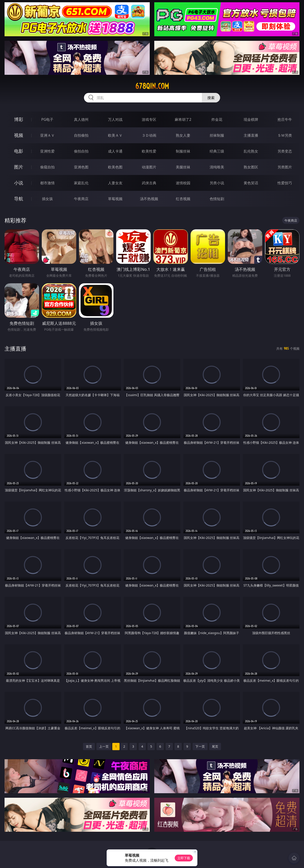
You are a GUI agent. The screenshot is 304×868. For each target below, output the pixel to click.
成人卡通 (115, 151)
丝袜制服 (217, 135)
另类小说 (217, 183)
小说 (19, 183)
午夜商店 (81, 199)
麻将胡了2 (183, 119)
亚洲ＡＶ (47, 135)
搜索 (211, 98)
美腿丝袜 (183, 167)
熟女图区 (251, 167)
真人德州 (81, 119)
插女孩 (47, 199)
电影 (19, 151)
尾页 (215, 746)
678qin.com (152, 86)
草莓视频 (115, 199)
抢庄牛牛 (285, 119)
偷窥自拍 (47, 167)
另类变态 (285, 151)
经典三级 (217, 151)
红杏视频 (183, 199)
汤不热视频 (149, 199)
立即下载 (184, 858)
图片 (19, 167)
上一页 (104, 746)
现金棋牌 (251, 119)
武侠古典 (149, 183)
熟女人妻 (183, 135)
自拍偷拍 (81, 135)
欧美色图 (115, 167)
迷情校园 (183, 183)
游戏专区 (149, 119)
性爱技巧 (285, 183)
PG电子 (47, 119)
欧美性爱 (149, 151)
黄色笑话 (251, 183)
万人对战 (115, 119)
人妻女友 (115, 183)
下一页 (200, 746)
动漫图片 (149, 167)
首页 (89, 746)
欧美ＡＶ (115, 135)
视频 (19, 135)
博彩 (19, 119)
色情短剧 (217, 199)
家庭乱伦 (81, 183)
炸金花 (217, 119)
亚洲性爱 (47, 151)
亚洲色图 (81, 167)
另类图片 (285, 167)
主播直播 (251, 135)
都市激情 (47, 183)
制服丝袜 (183, 151)
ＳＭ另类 (285, 135)
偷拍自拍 (81, 151)
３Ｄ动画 (149, 135)
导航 (19, 199)
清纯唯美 (217, 167)
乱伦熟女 (251, 151)
